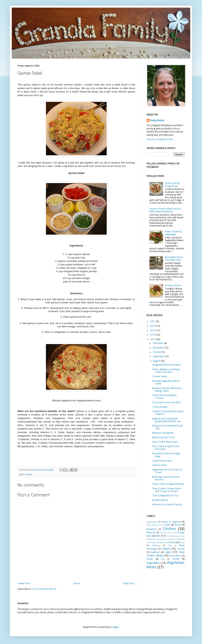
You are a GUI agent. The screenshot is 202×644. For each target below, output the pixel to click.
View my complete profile (160, 139)
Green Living (179, 536)
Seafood (155, 552)
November (159, 348)
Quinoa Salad (159, 465)
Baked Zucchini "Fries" (164, 438)
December (158, 343)
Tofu (163, 559)
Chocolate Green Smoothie (166, 402)
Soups (150, 559)
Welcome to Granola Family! (167, 505)
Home (77, 583)
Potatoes (156, 546)
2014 (153, 335)
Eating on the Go (167, 533)
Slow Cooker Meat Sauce (165, 442)
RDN (170, 546)
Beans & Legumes (171, 522)
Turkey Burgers (160, 407)
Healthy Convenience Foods (161, 539)
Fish (158, 536)
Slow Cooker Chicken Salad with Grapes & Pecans (167, 490)
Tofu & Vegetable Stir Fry (165, 496)
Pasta (173, 542)
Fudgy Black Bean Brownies (166, 365)
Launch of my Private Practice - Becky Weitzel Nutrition (166, 210)
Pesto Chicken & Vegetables (173, 233)
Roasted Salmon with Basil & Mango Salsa (167, 390)
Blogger (115, 627)
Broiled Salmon (173, 285)
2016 (153, 326)
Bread (178, 525)
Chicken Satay (160, 376)
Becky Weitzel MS (154, 525)
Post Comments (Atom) (44, 589)
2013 (153, 339)
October (157, 352)
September (159, 356)
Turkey (176, 559)
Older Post (129, 583)
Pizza (182, 542)
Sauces (181, 549)
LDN (177, 539)
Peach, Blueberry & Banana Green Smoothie (166, 371)
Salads (29, 475)
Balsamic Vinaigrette (163, 433)
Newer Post (24, 583)
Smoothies (175, 556)
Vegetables (153, 563)
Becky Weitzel (157, 120)
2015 (153, 330)
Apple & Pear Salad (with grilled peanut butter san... (167, 420)
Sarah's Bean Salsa (162, 461)
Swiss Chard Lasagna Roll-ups (168, 484)
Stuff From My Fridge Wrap (172, 185)
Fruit (169, 536)
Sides (168, 552)
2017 (153, 321)
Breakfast (151, 529)
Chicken (169, 529)
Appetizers (152, 522)
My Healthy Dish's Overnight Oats (174, 259)
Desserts (151, 532)
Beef (168, 525)
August (157, 361)
